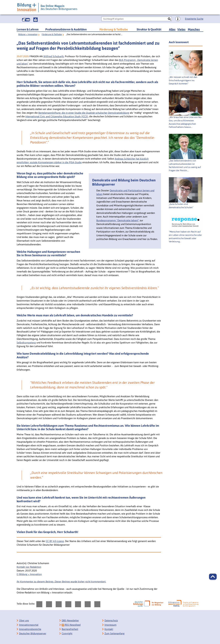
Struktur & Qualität (149, 29)
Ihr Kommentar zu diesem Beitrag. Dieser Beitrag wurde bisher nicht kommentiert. (61, 582)
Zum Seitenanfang (114, 633)
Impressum (110, 625)
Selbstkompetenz (26, 343)
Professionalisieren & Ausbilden (66, 29)
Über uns (24, 620)
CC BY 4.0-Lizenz (55, 541)
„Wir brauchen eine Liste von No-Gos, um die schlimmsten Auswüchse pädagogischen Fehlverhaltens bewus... (185, 122)
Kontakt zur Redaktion (29, 567)
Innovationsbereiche (30, 629)
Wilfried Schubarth (53, 56)
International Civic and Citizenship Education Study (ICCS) (57, 116)
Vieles (181, 29)
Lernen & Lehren (28, 29)
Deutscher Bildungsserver (33, 633)
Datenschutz (111, 620)
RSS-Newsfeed (71, 625)
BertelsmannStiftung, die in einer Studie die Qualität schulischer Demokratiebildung (84, 113)
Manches (194, 29)
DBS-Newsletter (70, 620)
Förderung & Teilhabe (114, 29)
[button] (213, 577)
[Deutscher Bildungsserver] (148, 604)
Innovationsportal (29, 625)
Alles (172, 29)
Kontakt (109, 629)
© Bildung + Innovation (29, 574)
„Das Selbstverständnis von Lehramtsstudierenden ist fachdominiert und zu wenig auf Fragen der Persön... (185, 165)
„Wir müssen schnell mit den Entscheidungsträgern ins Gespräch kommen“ (183, 80)
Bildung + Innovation (28, 34)
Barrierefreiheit (70, 629)
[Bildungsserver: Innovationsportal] (183, 603)
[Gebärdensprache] (26, 20)
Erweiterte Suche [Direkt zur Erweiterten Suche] (194, 19)
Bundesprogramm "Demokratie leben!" (118, 220)
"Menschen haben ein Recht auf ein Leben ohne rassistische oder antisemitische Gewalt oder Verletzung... (185, 237)
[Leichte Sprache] (35, 20)
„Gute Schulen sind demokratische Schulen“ (181, 206)
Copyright (67, 633)
